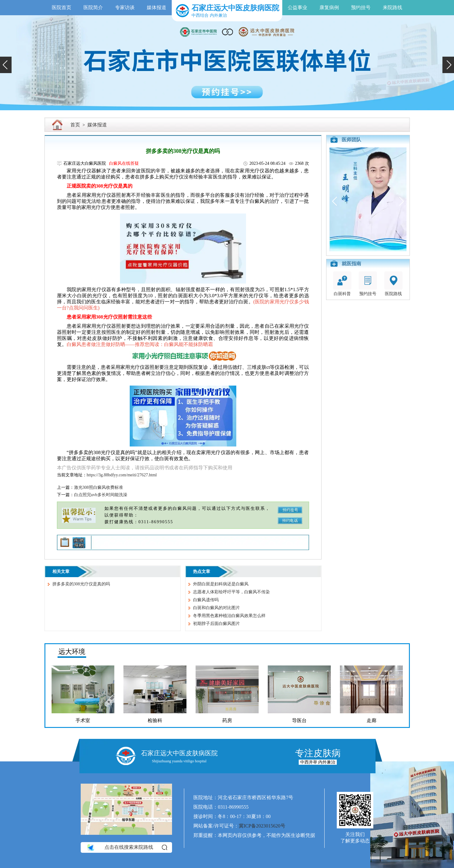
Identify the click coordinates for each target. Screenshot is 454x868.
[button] (6, 65)
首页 (75, 125)
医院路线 (393, 284)
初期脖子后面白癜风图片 (216, 624)
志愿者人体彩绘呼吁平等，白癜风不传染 (231, 592)
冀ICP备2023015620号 (262, 826)
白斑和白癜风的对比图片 (216, 608)
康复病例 (329, 7)
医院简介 (93, 7)
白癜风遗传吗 (206, 600)
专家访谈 (125, 7)
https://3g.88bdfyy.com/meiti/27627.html (122, 475)
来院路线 (392, 7)
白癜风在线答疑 (124, 163)
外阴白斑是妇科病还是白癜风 (221, 584)
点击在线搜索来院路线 (127, 847)
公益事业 (297, 7)
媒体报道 (157, 7)
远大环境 (72, 652)
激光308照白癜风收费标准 (99, 487)
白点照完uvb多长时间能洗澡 (101, 495)
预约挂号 (361, 7)
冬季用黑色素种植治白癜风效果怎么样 (229, 616)
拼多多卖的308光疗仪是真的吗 (81, 584)
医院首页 (62, 7)
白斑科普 (342, 284)
